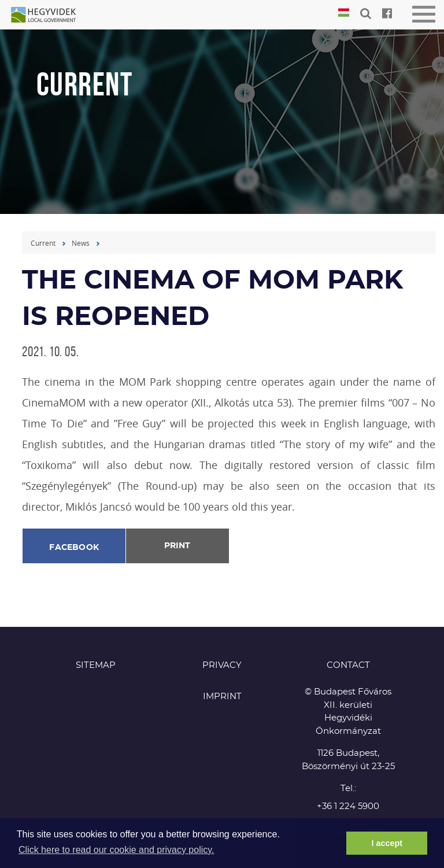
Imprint (222, 697)
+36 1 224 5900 (348, 806)
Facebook (74, 548)
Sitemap (96, 665)
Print (177, 546)
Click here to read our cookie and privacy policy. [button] (116, 850)
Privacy (222, 665)
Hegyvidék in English (49, 16)
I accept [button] (387, 843)
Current (43, 243)
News (81, 243)
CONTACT (348, 665)
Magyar (344, 13)
